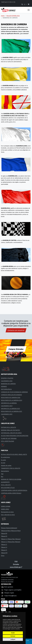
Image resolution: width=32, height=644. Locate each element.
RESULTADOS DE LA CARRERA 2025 (12, 411)
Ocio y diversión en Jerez (8, 515)
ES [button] (25, 4)
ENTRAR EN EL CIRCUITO (8, 427)
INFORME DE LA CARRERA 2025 (10, 409)
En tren (3, 463)
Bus (2, 477)
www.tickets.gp (16, 567)
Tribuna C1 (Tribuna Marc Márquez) (11, 539)
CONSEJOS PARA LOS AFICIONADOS (11, 395)
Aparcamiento (5, 471)
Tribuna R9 (4, 533)
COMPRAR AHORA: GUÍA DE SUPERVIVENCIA (14, 490)
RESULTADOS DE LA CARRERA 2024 (12, 400)
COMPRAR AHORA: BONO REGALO (11, 493)
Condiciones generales (7, 579)
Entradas (16, 564)
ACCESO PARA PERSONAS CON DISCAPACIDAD (15, 436)
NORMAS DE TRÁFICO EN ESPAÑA (11, 479)
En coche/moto (5, 457)
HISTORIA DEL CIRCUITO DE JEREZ (11, 433)
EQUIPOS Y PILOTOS (7, 378)
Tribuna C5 (4, 550)
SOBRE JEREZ (5, 509)
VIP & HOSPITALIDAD (8, 441)
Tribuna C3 (4, 544)
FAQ (16, 561)
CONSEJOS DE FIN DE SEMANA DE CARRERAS (14, 392)
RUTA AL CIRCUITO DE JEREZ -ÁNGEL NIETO (14, 454)
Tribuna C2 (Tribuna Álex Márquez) (11, 542)
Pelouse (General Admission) (9, 528)
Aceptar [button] (13, 633)
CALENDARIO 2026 (7, 381)
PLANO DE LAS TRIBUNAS (9, 438)
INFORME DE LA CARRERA (9, 403)
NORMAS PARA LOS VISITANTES (10, 430)
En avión (3, 460)
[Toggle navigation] (29, 10)
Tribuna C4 (4, 547)
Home (3, 16)
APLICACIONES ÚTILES (8, 488)
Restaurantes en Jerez (7, 512)
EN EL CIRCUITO (6, 485)
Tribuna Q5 (4, 536)
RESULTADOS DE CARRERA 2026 (11, 397)
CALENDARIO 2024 (7, 406)
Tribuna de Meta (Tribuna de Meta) (11, 531)
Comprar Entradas (16, 349)
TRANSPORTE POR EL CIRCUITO (11, 468)
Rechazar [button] (13, 636)
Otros (3, 556)
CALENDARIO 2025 (7, 414)
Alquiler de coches (6, 465)
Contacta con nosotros (16, 330)
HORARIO (4, 386)
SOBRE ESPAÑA (6, 506)
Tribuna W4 (4, 553)
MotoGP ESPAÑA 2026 (13, 16)
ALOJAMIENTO (5, 482)
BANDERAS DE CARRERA (8, 384)
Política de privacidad (7, 582)
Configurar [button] (13, 639)
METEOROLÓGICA (6, 389)
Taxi (2, 474)
